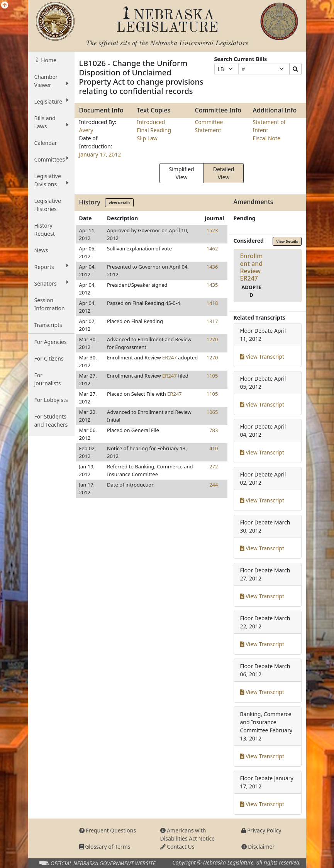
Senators (51, 283)
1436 (212, 267)
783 (214, 430)
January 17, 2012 (100, 154)
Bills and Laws (51, 122)
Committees (51, 159)
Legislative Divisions (51, 180)
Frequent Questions (108, 830)
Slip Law (147, 138)
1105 (212, 376)
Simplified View (182, 173)
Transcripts (48, 325)
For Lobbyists (51, 400)
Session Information (50, 304)
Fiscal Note (267, 138)
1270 (212, 339)
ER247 (170, 357)
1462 (212, 248)
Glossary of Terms (105, 847)
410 (214, 448)
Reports (51, 267)
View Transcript (262, 357)
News (41, 250)
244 (214, 485)
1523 (212, 230)
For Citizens (49, 358)
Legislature (51, 101)
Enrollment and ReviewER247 (252, 267)
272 (214, 466)
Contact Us (177, 847)
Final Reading (154, 130)
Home (48, 60)
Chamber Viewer (51, 81)
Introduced (151, 122)
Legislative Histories (48, 205)
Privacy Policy (261, 830)
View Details (119, 203)
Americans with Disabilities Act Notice (188, 834)
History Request (45, 230)
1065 (212, 412)
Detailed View (224, 173)
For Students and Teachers (51, 420)
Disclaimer (258, 847)
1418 (212, 303)
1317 (212, 321)
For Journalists (48, 379)
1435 (212, 285)
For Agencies (51, 342)
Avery (86, 130)
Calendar (46, 143)
